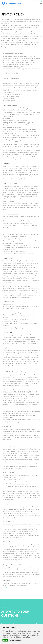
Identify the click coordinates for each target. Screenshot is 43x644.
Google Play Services (12, 73)
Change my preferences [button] (15, 640)
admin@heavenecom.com (10, 588)
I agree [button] (5, 640)
